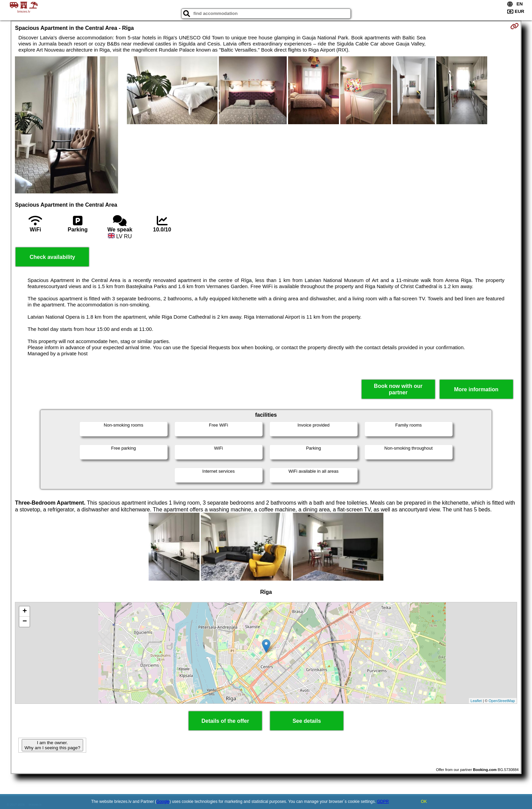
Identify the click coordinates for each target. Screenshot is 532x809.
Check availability (52, 257)
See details (307, 721)
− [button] (25, 622)
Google (163, 802)
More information (476, 389)
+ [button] (25, 612)
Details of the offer (225, 721)
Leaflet (476, 701)
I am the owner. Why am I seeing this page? (52, 745)
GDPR (383, 802)
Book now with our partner (398, 389)
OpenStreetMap (502, 701)
